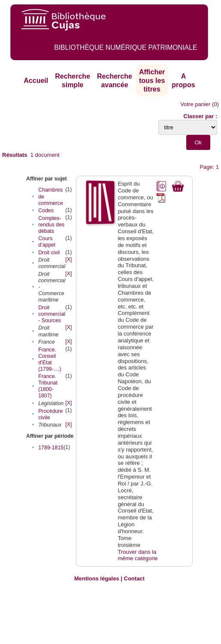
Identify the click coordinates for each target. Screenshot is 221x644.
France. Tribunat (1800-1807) (48, 386)
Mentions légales (97, 578)
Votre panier (195, 104)
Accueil (36, 81)
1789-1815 (51, 448)
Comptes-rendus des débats (51, 225)
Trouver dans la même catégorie (138, 555)
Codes (46, 211)
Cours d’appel (47, 242)
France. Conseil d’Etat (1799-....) (50, 359)
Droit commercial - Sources (52, 314)
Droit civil (49, 253)
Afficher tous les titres (152, 80)
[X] (68, 259)
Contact (134, 578)
